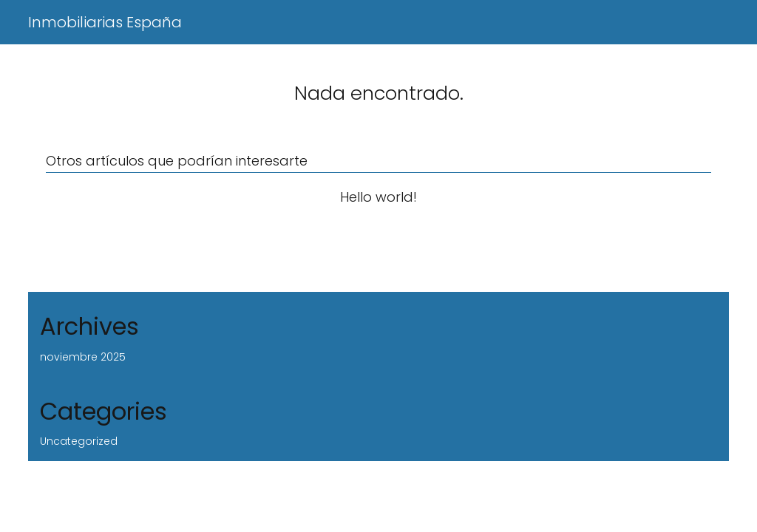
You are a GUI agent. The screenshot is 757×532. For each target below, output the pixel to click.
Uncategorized (79, 441)
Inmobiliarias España (105, 22)
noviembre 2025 (83, 357)
